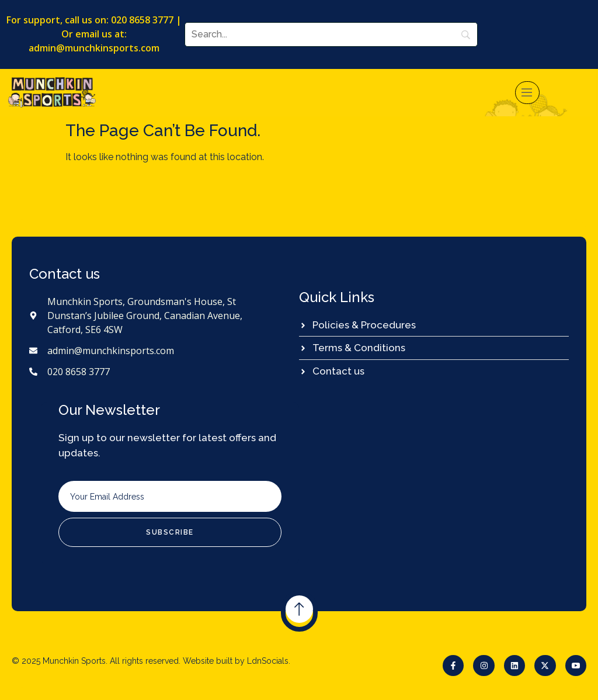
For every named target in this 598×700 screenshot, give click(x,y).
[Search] (331, 34)
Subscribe (170, 532)
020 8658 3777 (142, 20)
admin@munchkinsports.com (94, 48)
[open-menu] (527, 93)
